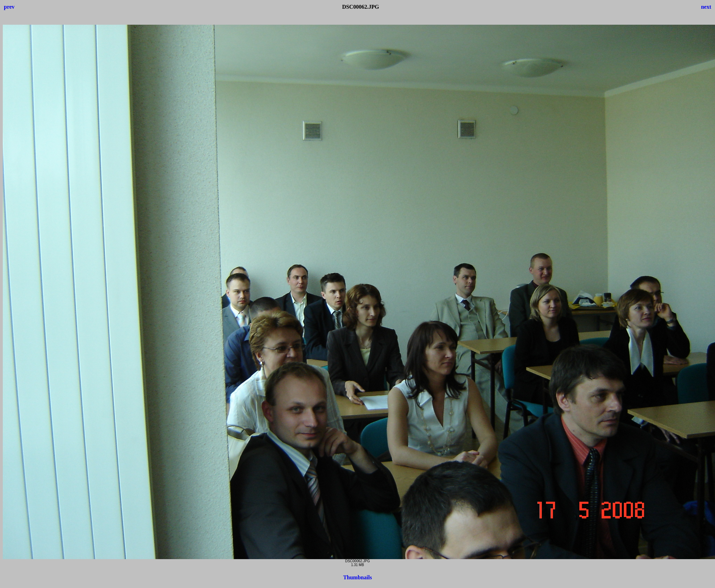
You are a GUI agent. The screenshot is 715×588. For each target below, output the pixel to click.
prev (9, 7)
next (706, 7)
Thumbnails (358, 577)
